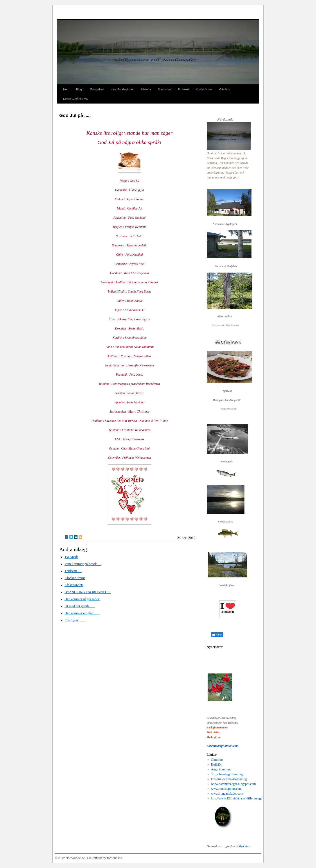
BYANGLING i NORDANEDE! (88, 592)
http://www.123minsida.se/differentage (237, 798)
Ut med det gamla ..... (80, 606)
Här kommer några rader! (82, 599)
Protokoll (184, 89)
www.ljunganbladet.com (227, 793)
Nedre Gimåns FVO (76, 99)
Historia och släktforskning (229, 779)
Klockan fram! (75, 578)
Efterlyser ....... (75, 620)
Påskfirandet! (74, 585)
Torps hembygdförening (227, 774)
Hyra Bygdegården (122, 89)
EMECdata (244, 846)
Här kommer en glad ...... (82, 613)
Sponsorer (164, 89)
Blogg (80, 89)
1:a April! (71, 557)
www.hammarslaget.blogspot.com (233, 784)
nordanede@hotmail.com (223, 746)
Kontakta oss (204, 89)
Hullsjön (217, 764)
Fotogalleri (97, 89)
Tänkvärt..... (73, 571)
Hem (66, 89)
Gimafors (217, 760)
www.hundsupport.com (226, 789)
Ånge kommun (221, 769)
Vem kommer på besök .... (83, 564)
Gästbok (224, 89)
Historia (146, 89)
